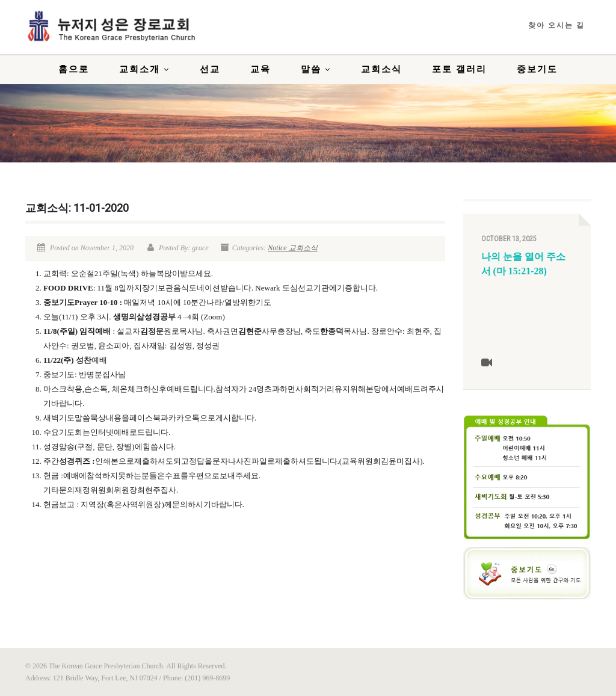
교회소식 (381, 69)
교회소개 (144, 69)
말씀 (316, 69)
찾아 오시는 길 (556, 25)
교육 (260, 69)
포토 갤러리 (459, 69)
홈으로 (74, 69)
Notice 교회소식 (292, 248)
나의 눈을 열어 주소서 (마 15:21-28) (523, 264)
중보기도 (537, 69)
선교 (210, 69)
